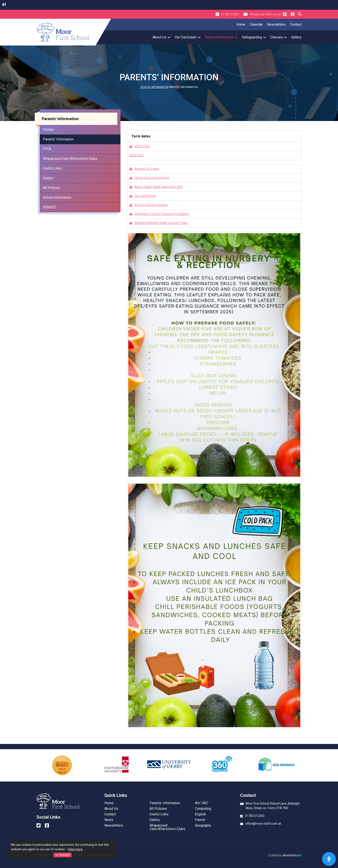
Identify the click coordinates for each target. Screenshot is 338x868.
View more (75, 849)
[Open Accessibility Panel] (329, 859)
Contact (296, 24)
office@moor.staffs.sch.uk (262, 14)
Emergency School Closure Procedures (159, 214)
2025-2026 (139, 146)
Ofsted (48, 130)
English (200, 814)
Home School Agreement (149, 178)
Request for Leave (144, 169)
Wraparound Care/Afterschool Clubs (70, 159)
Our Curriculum (186, 37)
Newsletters (276, 24)
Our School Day (143, 196)
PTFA (47, 149)
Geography (203, 826)
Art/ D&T (201, 803)
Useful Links (52, 168)
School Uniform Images (148, 205)
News (109, 820)
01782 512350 (227, 14)
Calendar (256, 24)
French (200, 820)
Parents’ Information (58, 139)
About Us (160, 37)
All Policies (52, 188)
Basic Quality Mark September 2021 (156, 187)
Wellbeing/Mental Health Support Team (159, 223)
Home (241, 24)
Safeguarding (252, 37)
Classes (277, 37)
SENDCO (50, 207)
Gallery (296, 37)
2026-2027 (137, 155)
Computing (203, 809)
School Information (219, 37)
